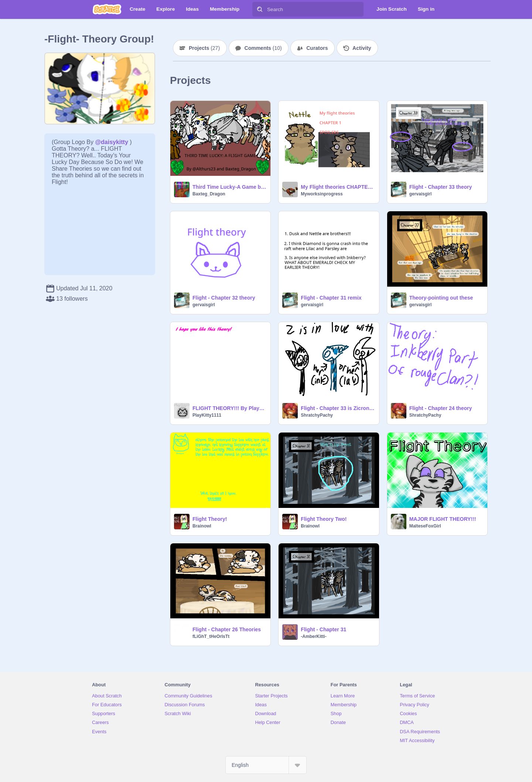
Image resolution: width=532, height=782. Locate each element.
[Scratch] (107, 9)
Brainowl (202, 526)
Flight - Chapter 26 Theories (227, 629)
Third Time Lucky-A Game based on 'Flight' (229, 187)
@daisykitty (111, 142)
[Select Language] (266, 765)
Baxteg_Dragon (209, 194)
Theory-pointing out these (441, 298)
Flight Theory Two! (324, 519)
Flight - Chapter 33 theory (441, 187)
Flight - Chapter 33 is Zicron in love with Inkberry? (337, 408)
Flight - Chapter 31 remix (331, 298)
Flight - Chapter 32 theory (224, 298)
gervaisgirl (421, 194)
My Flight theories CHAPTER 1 (337, 187)
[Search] (260, 9)
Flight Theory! (210, 519)
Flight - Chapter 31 (323, 629)
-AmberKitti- (313, 636)
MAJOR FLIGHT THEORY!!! (443, 519)
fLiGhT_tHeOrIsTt (211, 636)
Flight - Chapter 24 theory (441, 408)
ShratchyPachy (317, 415)
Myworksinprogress (322, 194)
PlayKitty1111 (207, 415)
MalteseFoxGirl (425, 526)
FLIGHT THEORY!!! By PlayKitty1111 (229, 408)
